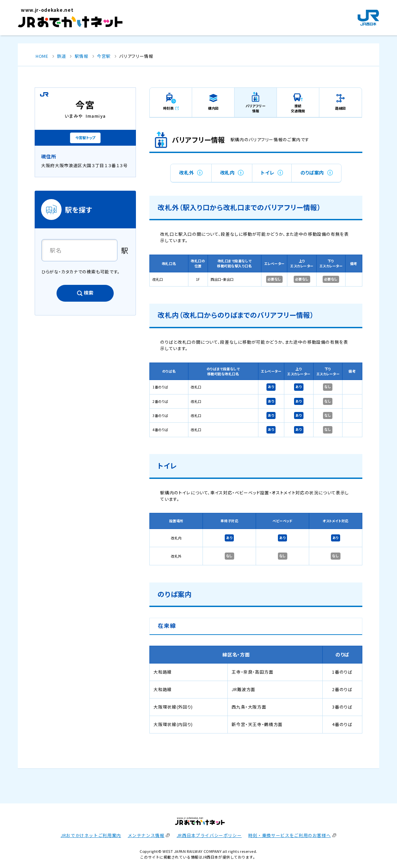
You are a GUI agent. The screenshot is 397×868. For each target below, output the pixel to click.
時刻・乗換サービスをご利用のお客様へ (290, 835)
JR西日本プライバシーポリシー (209, 835)
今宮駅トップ (85, 138)
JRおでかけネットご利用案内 (91, 835)
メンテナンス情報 (146, 835)
